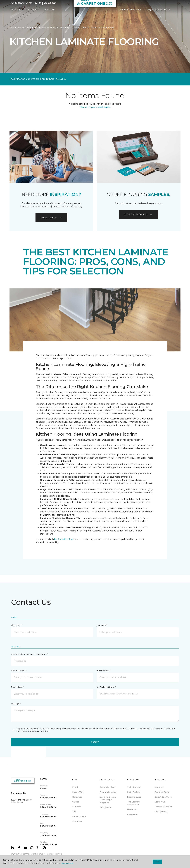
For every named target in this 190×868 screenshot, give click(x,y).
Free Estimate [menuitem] (79, 816)
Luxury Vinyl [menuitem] (78, 792)
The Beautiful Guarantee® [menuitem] (134, 803)
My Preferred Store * (106, 687)
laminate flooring (63, 539)
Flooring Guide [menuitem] (134, 797)
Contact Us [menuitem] (160, 802)
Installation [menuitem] (133, 814)
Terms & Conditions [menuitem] (164, 807)
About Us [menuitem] (159, 787)
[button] (174, 12)
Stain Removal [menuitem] (134, 787)
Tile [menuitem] (74, 812)
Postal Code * (17, 687)
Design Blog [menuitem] (106, 807)
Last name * (102, 625)
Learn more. (67, 863)
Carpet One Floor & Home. (31, 854)
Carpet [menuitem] (76, 802)
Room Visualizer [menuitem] (107, 787)
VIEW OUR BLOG (51, 218)
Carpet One (15, 28)
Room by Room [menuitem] (162, 792)
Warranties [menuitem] (132, 809)
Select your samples (139, 214)
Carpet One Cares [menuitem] (163, 797)
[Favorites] (178, 12)
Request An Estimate (158, 11)
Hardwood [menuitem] (77, 797)
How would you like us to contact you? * (29, 654)
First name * (17, 625)
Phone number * (19, 671)
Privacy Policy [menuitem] (161, 812)
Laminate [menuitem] (77, 807)
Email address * (104, 671)
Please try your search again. (95, 107)
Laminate (41, 28)
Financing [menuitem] (77, 821)
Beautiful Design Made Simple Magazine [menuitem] (108, 800)
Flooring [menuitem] (76, 787)
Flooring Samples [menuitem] (108, 792)
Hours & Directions (130, 11)
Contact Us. (61, 79)
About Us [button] (50, 11)
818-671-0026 (50, 5)
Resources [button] (33, 11)
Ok (157, 862)
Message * (16, 704)
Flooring (29, 28)
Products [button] (16, 11)
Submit (95, 742)
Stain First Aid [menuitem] (134, 792)
